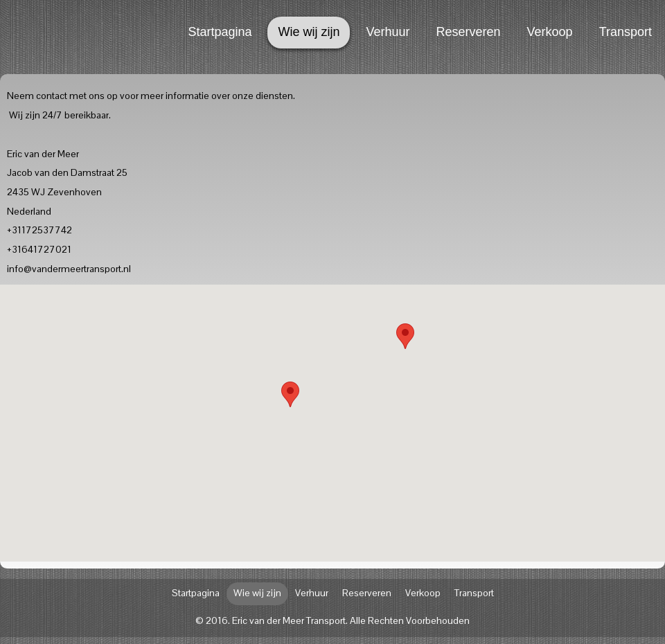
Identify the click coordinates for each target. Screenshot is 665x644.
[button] (405, 336)
